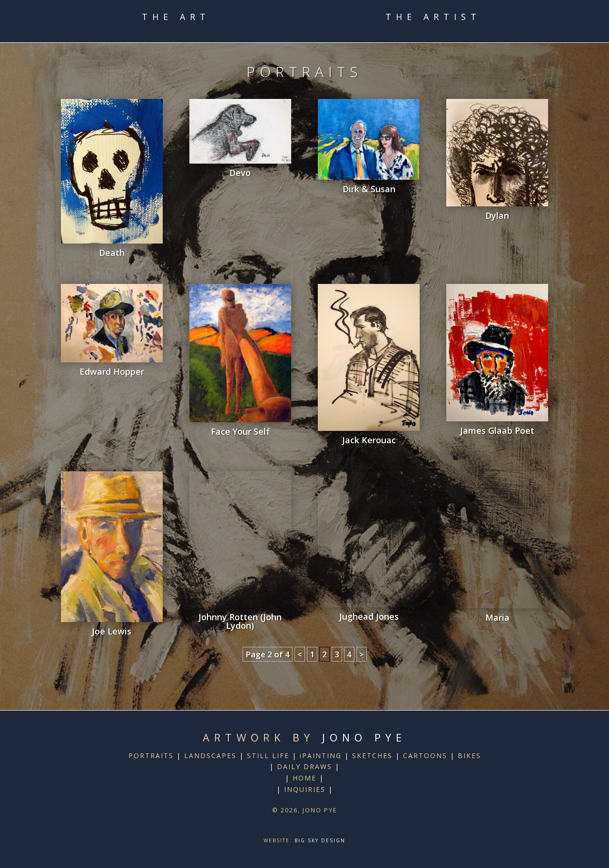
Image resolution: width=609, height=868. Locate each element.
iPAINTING (321, 756)
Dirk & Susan (369, 189)
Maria (497, 617)
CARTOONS (425, 756)
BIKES (469, 756)
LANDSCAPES (210, 756)
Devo (240, 173)
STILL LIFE (268, 756)
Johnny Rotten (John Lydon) (240, 621)
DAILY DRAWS (304, 766)
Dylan (497, 215)
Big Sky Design (320, 840)
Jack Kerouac (369, 440)
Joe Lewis (112, 631)
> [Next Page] (362, 654)
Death (112, 253)
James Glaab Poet (497, 430)
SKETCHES (372, 756)
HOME (304, 778)
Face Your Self (240, 431)
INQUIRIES (305, 789)
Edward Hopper (112, 371)
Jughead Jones (369, 616)
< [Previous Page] (300, 654)
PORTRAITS (151, 756)
